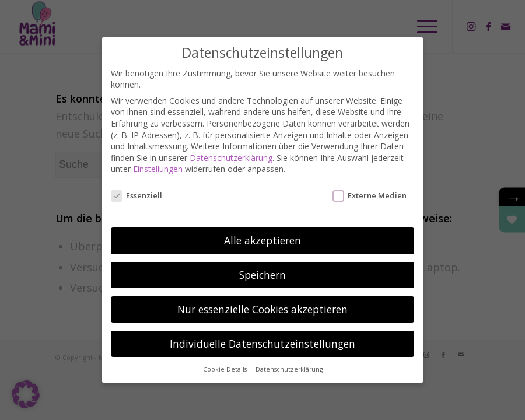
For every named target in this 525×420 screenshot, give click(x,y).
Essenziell (136, 194)
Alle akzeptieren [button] (262, 239)
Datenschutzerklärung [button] (289, 367)
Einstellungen (158, 168)
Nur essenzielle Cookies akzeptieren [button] (262, 307)
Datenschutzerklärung (231, 157)
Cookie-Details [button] (226, 367)
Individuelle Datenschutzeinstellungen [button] (262, 342)
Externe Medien (370, 194)
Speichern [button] (262, 273)
